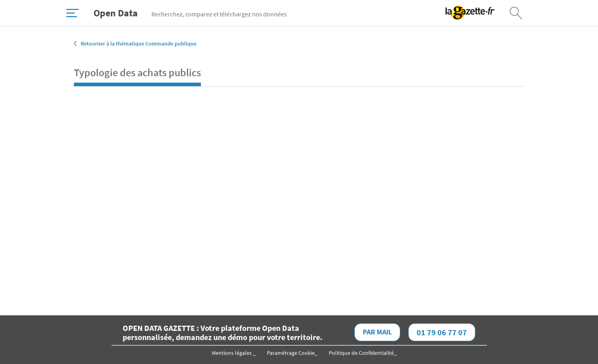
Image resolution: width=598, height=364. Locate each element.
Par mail (377, 332)
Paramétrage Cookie (291, 353)
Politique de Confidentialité (361, 353)
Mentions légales (232, 353)
